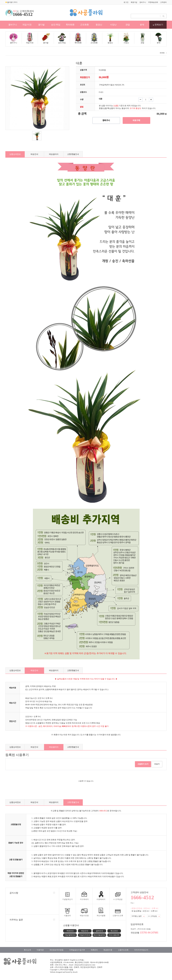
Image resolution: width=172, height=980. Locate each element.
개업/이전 (27, 25)
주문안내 (70, 931)
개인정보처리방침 (56, 950)
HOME (162, 53)
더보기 (157, 764)
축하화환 (70, 25)
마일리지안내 (85, 935)
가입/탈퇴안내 (70, 935)
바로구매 (136, 120)
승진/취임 (56, 25)
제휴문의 (94, 950)
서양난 (113, 25)
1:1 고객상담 (154, 916)
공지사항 (14, 893)
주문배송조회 (153, 2)
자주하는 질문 (16, 920)
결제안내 (99, 931)
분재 (142, 25)
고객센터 (163, 2)
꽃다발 (41, 25)
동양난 (99, 25)
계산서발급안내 (99, 935)
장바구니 (143, 2)
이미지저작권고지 (141, 950)
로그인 (126, 2)
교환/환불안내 (73, 154)
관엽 (128, 25)
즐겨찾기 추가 (11, 2)
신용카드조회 (123, 950)
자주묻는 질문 (138, 916)
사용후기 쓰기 (143, 764)
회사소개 (27, 950)
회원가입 (134, 2)
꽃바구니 (13, 25)
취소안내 (114, 931)
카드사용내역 (114, 935)
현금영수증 (108, 950)
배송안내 (34, 154)
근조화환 (85, 25)
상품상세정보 (15, 154)
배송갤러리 (54, 154)
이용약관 (40, 950)
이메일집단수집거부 (77, 950)
